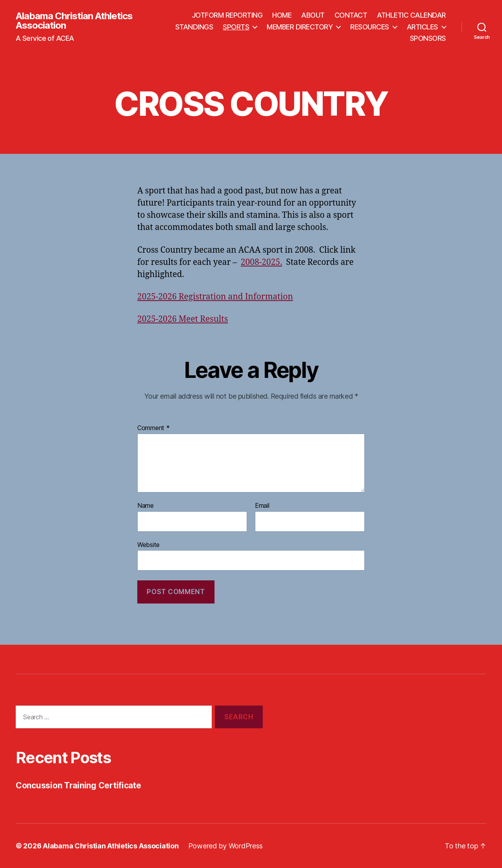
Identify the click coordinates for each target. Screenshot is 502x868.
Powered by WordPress (226, 846)
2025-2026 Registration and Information (215, 297)
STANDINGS (194, 27)
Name (146, 506)
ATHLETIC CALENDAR (411, 15)
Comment (154, 428)
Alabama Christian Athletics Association (74, 21)
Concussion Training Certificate (78, 785)
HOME (282, 15)
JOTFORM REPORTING (227, 15)
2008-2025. (262, 262)
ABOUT (313, 15)
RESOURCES (370, 27)
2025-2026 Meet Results (183, 319)
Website (148, 545)
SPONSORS (428, 38)
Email (262, 506)
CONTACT (351, 15)
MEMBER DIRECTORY (300, 27)
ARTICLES (422, 27)
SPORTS (236, 27)
